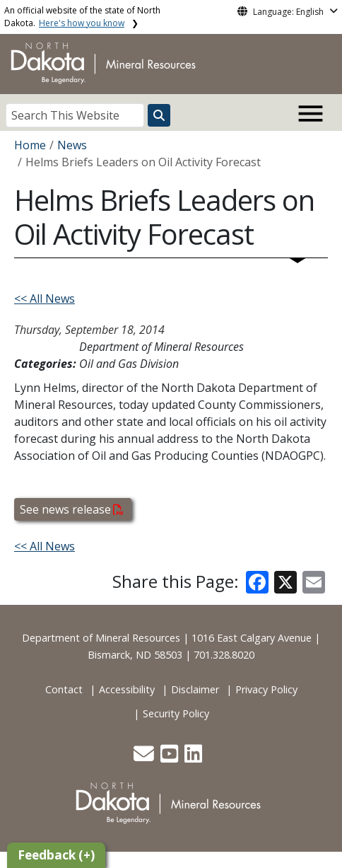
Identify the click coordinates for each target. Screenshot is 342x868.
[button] (145, 757)
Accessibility (127, 689)
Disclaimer (195, 689)
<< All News (45, 299)
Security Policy (176, 713)
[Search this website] (159, 115)
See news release (72, 509)
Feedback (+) (56, 855)
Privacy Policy (266, 689)
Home (30, 145)
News (72, 145)
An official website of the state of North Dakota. (82, 17)
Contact (64, 689)
